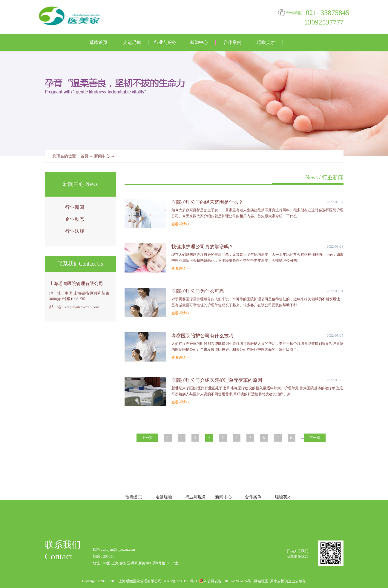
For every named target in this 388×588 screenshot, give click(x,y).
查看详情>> (181, 224)
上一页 (147, 438)
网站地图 (260, 581)
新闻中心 (102, 156)
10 (292, 438)
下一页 (315, 438)
